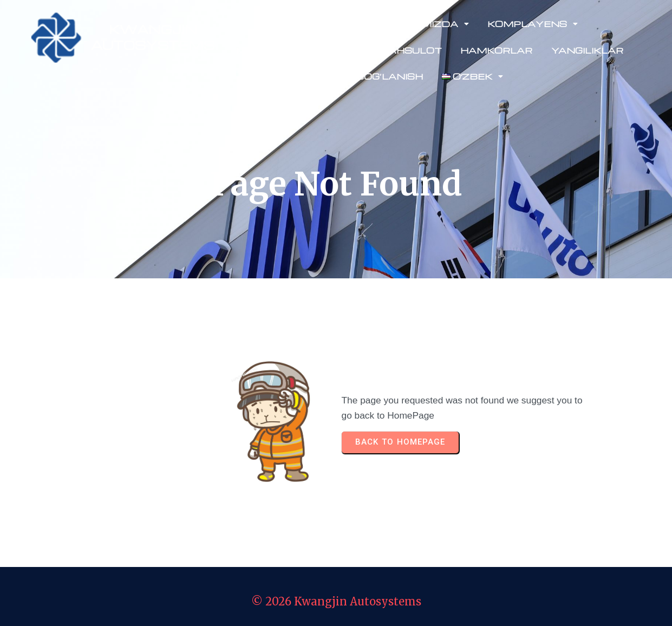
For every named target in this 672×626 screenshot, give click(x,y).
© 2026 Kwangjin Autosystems (336, 601)
